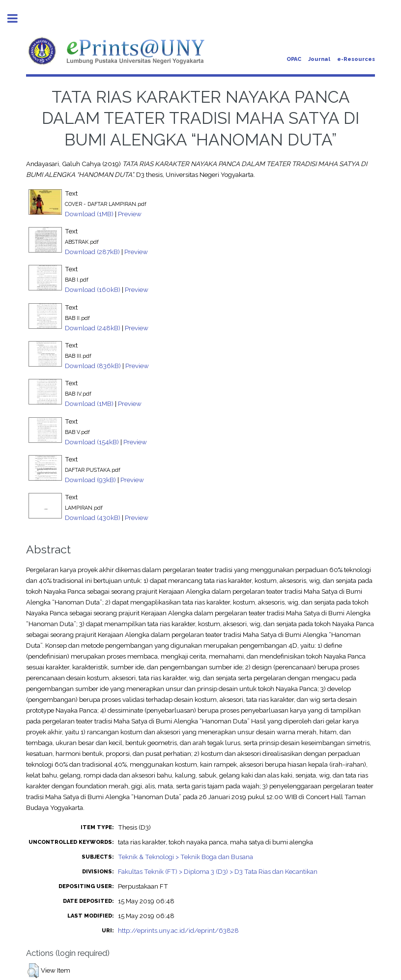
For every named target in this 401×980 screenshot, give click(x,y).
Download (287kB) (92, 252)
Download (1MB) (89, 214)
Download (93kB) (90, 480)
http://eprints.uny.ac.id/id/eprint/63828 (178, 930)
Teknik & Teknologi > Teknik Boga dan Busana (186, 857)
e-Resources (356, 59)
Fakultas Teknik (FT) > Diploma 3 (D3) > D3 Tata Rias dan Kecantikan (218, 871)
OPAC (294, 59)
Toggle (18, 18)
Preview (130, 214)
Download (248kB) (93, 328)
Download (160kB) (93, 289)
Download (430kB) (93, 518)
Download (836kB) (93, 366)
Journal (319, 59)
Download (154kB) (92, 442)
